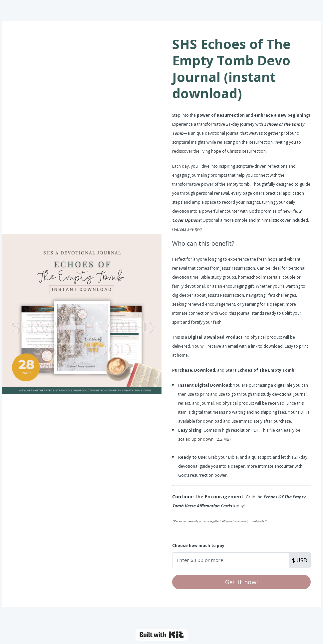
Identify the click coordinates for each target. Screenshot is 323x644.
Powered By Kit (162, 635)
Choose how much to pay (198, 545)
